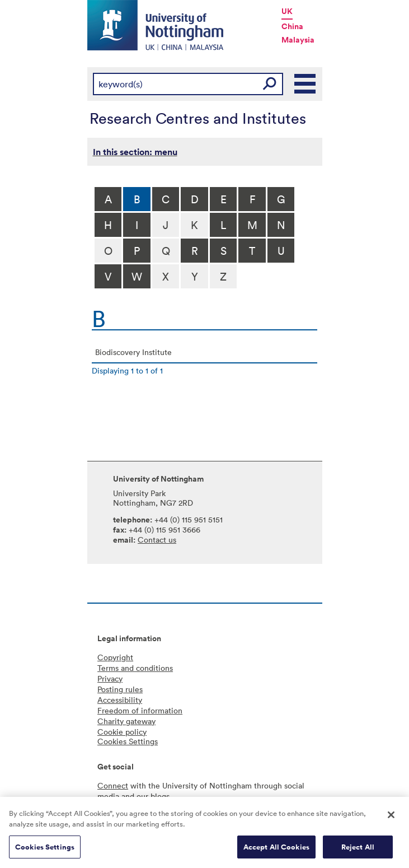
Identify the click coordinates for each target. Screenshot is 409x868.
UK (287, 11)
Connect (113, 785)
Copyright (115, 657)
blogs (160, 796)
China (292, 26)
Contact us (157, 540)
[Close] (391, 819)
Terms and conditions (135, 668)
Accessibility (120, 700)
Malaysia (298, 40)
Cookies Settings (45, 851)
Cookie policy (122, 732)
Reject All (358, 851)
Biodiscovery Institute (133, 352)
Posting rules (120, 689)
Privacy (110, 678)
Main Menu (305, 84)
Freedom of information (140, 710)
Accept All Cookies (276, 851)
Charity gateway (126, 721)
